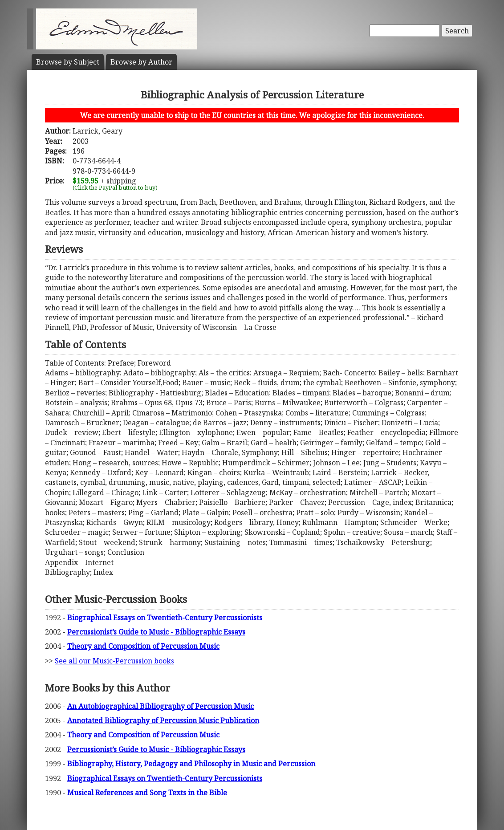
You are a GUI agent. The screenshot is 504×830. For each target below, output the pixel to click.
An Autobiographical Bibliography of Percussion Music (161, 706)
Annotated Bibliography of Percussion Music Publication (163, 720)
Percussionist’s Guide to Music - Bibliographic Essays (156, 632)
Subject (68, 62)
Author (141, 62)
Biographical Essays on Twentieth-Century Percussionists (165, 618)
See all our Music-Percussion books (114, 661)
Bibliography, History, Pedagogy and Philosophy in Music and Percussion (191, 764)
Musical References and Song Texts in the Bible (147, 793)
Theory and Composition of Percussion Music (143, 646)
